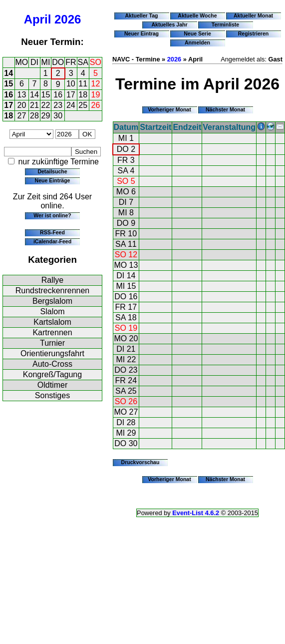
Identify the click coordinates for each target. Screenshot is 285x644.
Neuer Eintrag (142, 33)
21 (34, 105)
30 (58, 116)
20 (22, 105)
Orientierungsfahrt (52, 353)
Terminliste (225, 24)
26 (96, 105)
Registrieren (254, 33)
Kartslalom (52, 322)
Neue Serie (197, 33)
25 (83, 105)
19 (96, 95)
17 (71, 95)
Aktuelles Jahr (169, 24)
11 (83, 84)
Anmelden (197, 42)
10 (71, 84)
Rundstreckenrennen (53, 291)
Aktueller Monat (253, 15)
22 (46, 105)
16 (8, 95)
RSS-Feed (52, 232)
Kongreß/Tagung (52, 374)
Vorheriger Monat (169, 109)
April (38, 19)
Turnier (52, 343)
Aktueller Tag (141, 15)
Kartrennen (52, 332)
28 (34, 116)
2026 (68, 19)
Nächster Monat (225, 109)
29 (46, 116)
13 (22, 95)
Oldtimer (52, 385)
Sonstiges (52, 395)
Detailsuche (52, 171)
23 (58, 105)
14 (8, 73)
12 (96, 84)
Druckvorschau (141, 462)
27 (22, 116)
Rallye (52, 280)
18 (83, 95)
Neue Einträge (53, 180)
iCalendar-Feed (52, 241)
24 (71, 105)
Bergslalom (52, 301)
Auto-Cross (52, 364)
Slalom (53, 312)
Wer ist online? (52, 215)
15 (8, 84)
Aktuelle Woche (197, 15)
